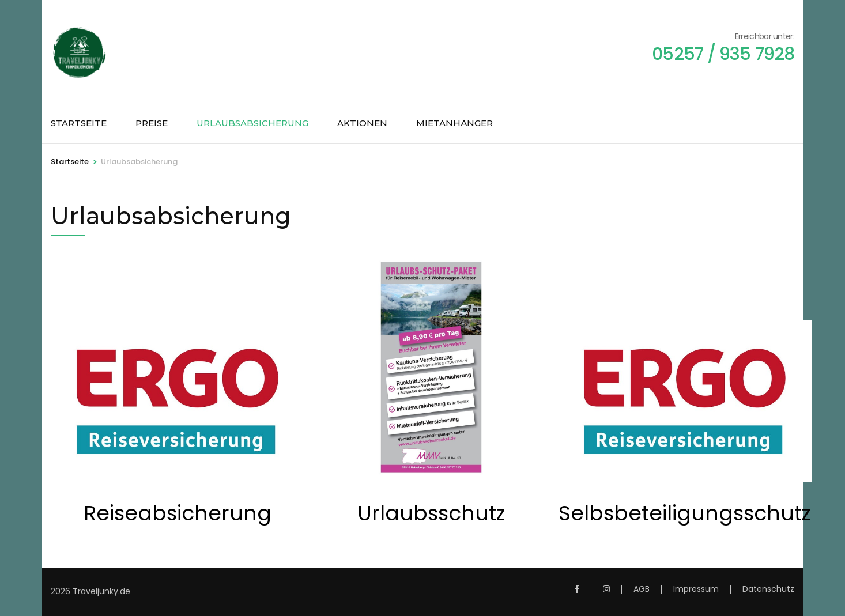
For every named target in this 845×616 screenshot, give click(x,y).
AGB (642, 589)
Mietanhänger (454, 123)
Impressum (696, 589)
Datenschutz (768, 589)
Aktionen (362, 123)
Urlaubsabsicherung (252, 123)
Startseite (79, 123)
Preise (152, 123)
